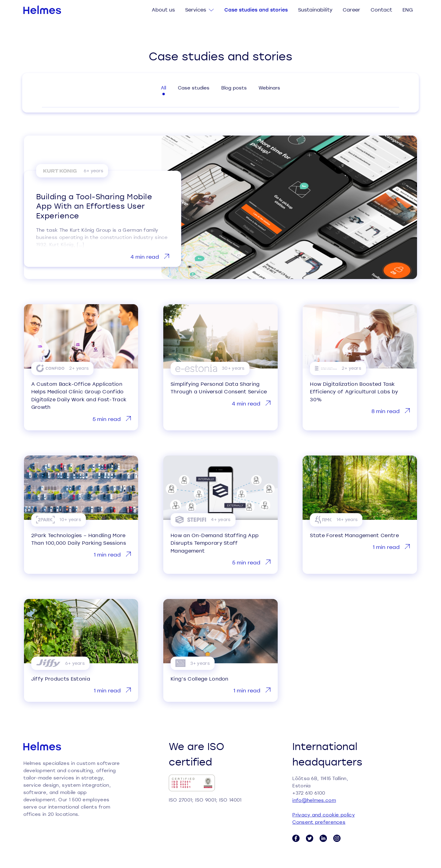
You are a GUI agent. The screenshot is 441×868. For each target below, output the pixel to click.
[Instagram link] (337, 838)
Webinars (269, 88)
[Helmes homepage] (42, 10)
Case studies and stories (256, 10)
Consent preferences (319, 822)
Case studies (194, 88)
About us (163, 10)
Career (351, 10)
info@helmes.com (314, 800)
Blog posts (234, 88)
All (163, 88)
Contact (381, 10)
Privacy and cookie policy (324, 815)
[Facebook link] (296, 838)
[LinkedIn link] (323, 838)
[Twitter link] (310, 838)
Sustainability (315, 10)
